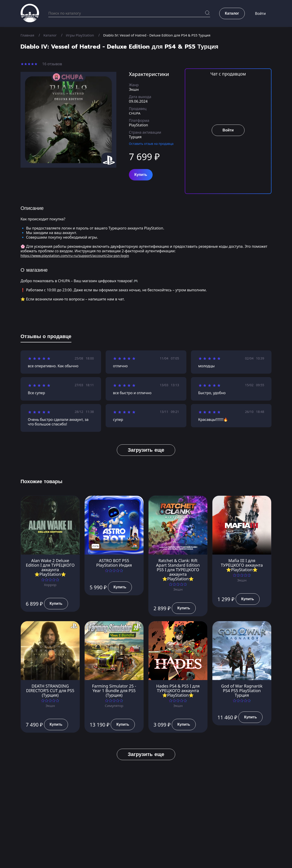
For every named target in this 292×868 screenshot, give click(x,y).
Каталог (51, 35)
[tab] (46, 337)
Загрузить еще (146, 450)
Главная (28, 35)
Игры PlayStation (82, 35)
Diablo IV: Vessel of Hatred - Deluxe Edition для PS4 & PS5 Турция (162, 35)
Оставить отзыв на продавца (151, 144)
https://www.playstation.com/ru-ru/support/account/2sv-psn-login (77, 255)
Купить (141, 175)
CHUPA (135, 113)
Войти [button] (260, 14)
